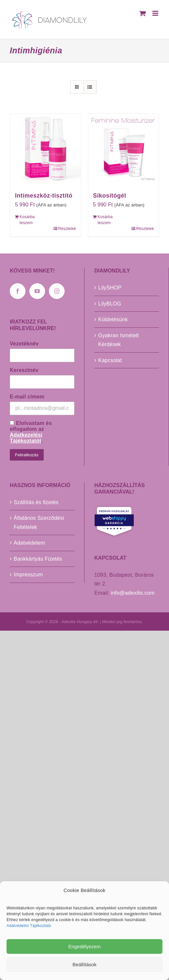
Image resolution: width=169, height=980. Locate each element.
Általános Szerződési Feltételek (39, 523)
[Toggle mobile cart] (143, 13)
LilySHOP (110, 288)
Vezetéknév (24, 344)
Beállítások (84, 964)
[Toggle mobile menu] (156, 13)
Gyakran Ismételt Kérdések (119, 340)
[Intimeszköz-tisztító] (46, 149)
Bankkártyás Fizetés (38, 559)
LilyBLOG (110, 304)
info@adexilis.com (133, 593)
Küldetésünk (113, 319)
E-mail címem (27, 397)
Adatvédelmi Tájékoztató (29, 926)
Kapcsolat (110, 360)
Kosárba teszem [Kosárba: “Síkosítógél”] (105, 220)
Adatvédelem (29, 543)
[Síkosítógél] (123, 149)
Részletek (67, 229)
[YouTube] (37, 291)
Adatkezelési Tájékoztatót (26, 438)
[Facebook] (18, 291)
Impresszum (28, 575)
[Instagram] (57, 291)
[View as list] (90, 87)
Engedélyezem (84, 946)
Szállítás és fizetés (36, 502)
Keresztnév (24, 370)
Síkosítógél (110, 196)
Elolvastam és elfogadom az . (31, 432)
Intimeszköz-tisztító (44, 196)
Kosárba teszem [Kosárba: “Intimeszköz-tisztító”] (27, 220)
